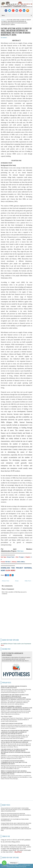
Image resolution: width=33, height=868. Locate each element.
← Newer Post (5, 581)
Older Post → (28, 581)
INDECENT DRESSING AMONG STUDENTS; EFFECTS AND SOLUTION (14, 687)
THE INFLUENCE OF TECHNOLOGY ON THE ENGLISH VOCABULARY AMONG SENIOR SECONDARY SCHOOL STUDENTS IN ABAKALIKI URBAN (15, 752)
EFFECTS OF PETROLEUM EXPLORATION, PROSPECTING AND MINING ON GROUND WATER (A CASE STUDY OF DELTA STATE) (16, 815)
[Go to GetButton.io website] (4, 866)
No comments (4, 38)
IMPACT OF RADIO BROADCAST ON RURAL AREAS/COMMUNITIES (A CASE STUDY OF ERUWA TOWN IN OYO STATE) (16, 772)
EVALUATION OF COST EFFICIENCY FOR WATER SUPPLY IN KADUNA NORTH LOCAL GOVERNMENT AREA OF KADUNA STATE (16, 810)
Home (3, 20)
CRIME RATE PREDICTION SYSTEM (12, 724)
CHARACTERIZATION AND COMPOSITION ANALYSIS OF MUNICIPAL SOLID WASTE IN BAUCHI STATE (16, 824)
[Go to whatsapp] (4, 863)
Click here (20, 551)
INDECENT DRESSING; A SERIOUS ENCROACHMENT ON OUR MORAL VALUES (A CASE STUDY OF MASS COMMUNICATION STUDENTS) (16, 708)
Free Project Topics (7, 716)
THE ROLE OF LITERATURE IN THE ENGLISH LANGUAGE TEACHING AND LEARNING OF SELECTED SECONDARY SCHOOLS (15, 732)
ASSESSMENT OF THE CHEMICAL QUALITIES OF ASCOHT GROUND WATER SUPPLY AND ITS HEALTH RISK (16, 829)
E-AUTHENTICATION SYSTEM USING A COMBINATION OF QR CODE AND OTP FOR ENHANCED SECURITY (14, 762)
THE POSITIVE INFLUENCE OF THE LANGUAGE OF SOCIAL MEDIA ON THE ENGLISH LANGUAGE (16, 741)
